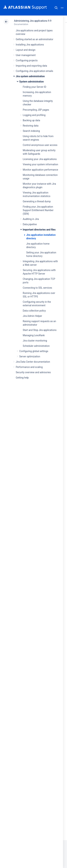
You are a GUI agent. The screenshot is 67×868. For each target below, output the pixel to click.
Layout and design (26, 50)
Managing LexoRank (34, 335)
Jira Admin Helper (32, 316)
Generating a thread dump (37, 201)
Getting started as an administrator (35, 39)
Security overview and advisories (33, 372)
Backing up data (31, 120)
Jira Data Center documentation (33, 362)
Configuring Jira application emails (34, 71)
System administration (31, 82)
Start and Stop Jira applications (40, 330)
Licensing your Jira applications (40, 159)
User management (26, 55)
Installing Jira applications (30, 45)
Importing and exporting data (31, 66)
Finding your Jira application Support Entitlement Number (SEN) (38, 210)
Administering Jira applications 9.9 (33, 21)
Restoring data (31, 126)
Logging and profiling (34, 115)
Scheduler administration (36, 346)
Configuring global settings (34, 351)
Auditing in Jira (31, 219)
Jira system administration (30, 76)
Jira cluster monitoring (35, 341)
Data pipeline (30, 224)
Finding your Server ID (34, 87)
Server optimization (30, 356)
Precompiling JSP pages (36, 110)
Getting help (22, 378)
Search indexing (31, 131)
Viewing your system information (40, 164)
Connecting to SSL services (37, 288)
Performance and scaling (29, 367)
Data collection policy (34, 311)
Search (56, 8)
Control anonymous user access (40, 145)
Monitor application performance (40, 170)
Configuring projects (27, 60)
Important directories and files (39, 230)
